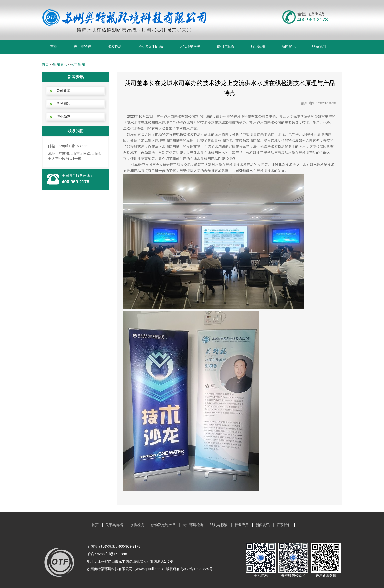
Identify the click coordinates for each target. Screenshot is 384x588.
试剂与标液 (226, 46)
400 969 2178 (76, 182)
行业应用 (258, 46)
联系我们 (319, 46)
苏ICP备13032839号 (197, 569)
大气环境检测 (190, 46)
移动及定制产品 (151, 46)
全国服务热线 (311, 14)
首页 (54, 46)
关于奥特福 (82, 46)
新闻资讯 (289, 46)
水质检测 (115, 46)
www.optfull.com (149, 569)
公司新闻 (78, 64)
